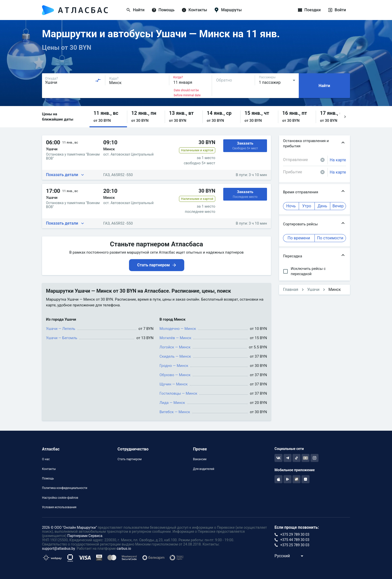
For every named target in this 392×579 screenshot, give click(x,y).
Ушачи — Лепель (61, 329)
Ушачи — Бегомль (62, 338)
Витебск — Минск (175, 412)
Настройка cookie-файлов (60, 498)
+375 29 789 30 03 (295, 534)
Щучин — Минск (174, 384)
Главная (291, 289)
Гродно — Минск (174, 366)
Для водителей (204, 469)
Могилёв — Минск (175, 338)
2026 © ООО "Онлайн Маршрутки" (69, 527)
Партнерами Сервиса (85, 536)
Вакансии (200, 459)
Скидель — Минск (175, 356)
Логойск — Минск (175, 347)
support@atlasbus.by (58, 548)
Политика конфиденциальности (65, 488)
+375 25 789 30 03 (295, 545)
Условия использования (59, 507)
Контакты (49, 469)
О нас (46, 459)
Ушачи (313, 289)
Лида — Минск (172, 403)
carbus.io (124, 548)
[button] (108, 117)
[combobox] (73, 80)
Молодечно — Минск (178, 329)
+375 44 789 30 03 (295, 540)
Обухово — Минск (175, 375)
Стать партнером (129, 459)
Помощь (48, 478)
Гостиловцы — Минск (178, 393)
